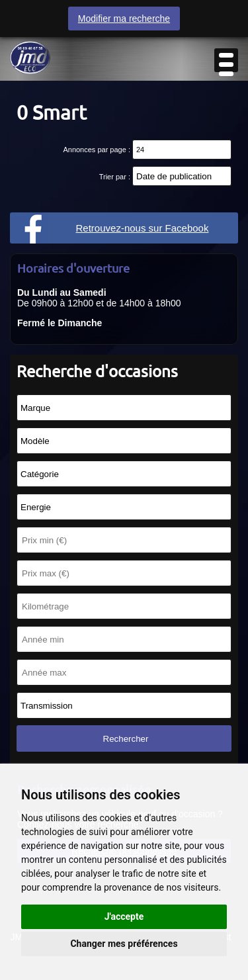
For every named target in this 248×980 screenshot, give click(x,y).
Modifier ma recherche (124, 19)
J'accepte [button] (124, 916)
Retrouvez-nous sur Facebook (143, 228)
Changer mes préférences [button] (124, 944)
